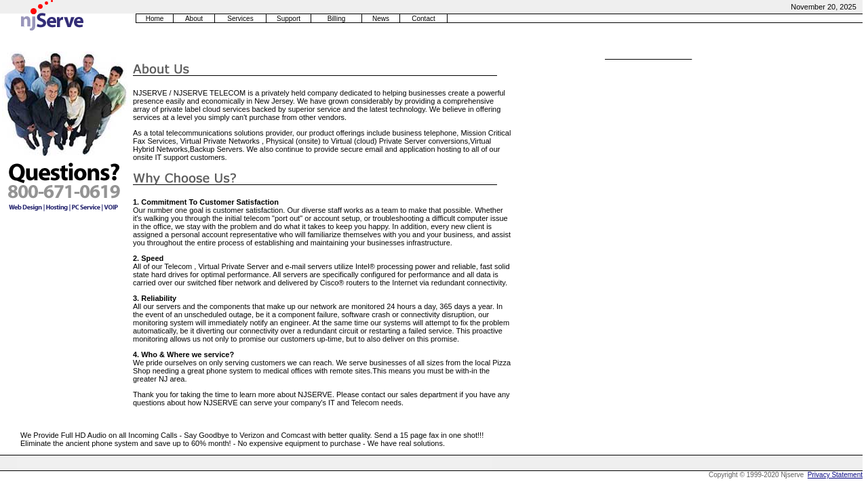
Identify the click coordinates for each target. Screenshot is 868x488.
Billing (337, 19)
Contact (423, 19)
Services (240, 19)
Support (289, 19)
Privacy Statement (835, 475)
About (194, 19)
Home (155, 19)
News (381, 19)
